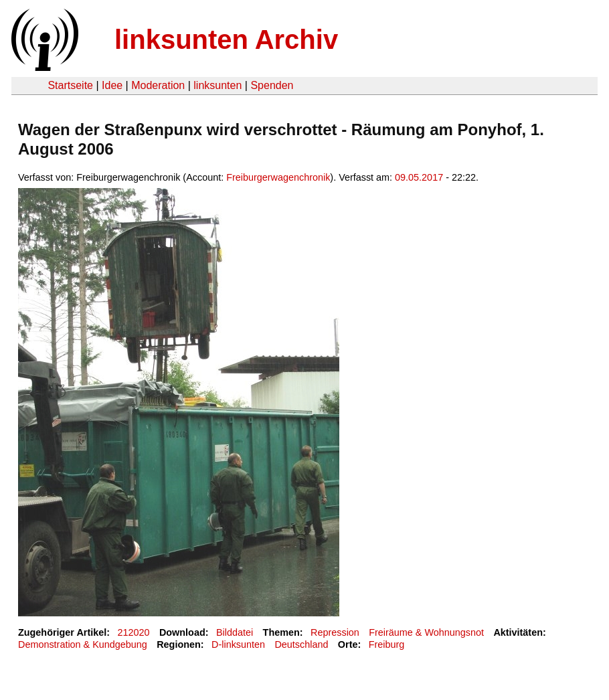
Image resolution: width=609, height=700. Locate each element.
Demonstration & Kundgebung (83, 644)
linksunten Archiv (226, 39)
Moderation (158, 85)
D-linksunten (238, 644)
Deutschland (301, 644)
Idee (112, 85)
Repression (335, 632)
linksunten (217, 85)
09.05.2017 (419, 177)
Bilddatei (235, 632)
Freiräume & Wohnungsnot (426, 632)
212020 (134, 632)
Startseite (70, 85)
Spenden (272, 85)
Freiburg (387, 644)
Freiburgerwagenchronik (278, 177)
